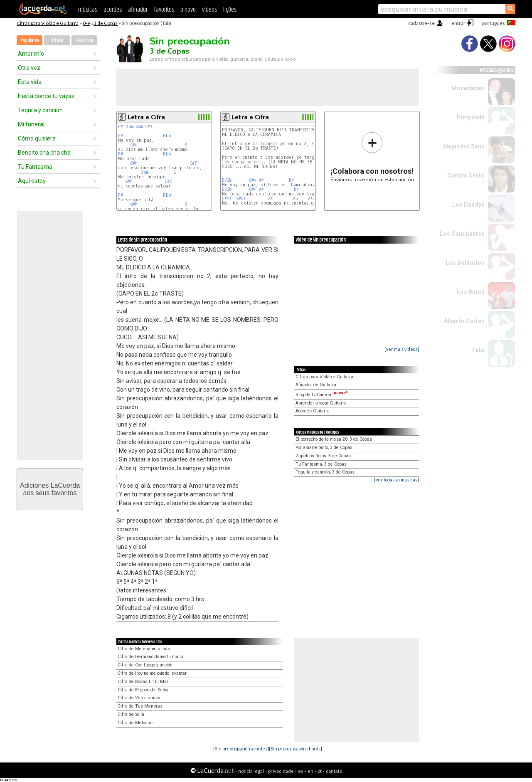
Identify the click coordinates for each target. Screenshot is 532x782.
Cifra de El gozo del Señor (143, 690)
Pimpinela (471, 117)
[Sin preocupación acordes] (241, 749)
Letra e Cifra (146, 117)
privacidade (281, 771)
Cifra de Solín (131, 714)
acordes (113, 10)
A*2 (312, 199)
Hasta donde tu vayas (46, 96)
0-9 (86, 23)
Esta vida (30, 82)
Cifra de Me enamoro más (144, 649)
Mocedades (468, 88)
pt (320, 771)
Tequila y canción (40, 110)
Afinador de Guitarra (316, 385)
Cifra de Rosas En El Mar (143, 682)
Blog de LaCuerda (321, 395)
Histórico (85, 41)
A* (261, 180)
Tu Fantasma (35, 167)
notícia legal (251, 771)
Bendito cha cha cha (44, 153)
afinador (138, 10)
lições (230, 10)
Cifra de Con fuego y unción (145, 665)
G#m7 (241, 199)
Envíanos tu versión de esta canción (372, 157)
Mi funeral (31, 124)
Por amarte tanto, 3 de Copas (324, 448)
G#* (253, 180)
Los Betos (471, 292)
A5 (296, 199)
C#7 (149, 127)
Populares (30, 41)
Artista (57, 41)
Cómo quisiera (37, 138)
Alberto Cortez (464, 321)
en (310, 771)
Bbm (129, 127)
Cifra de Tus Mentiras (140, 706)
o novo (188, 10)
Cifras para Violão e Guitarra (48, 23)
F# (121, 127)
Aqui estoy (32, 181)
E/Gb (227, 180)
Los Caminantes (462, 234)
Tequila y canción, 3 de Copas (325, 472)
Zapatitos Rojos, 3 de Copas (323, 456)
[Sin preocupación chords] (296, 749)
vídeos (209, 10)
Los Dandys (468, 205)
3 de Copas (106, 23)
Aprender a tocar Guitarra (321, 403)
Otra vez (29, 68)
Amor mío (31, 54)
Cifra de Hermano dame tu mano (150, 657)
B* (292, 180)
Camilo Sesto (466, 175)
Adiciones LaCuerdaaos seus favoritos (50, 489)
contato (334, 771)
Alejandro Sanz (464, 146)
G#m (139, 127)
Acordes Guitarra (313, 411)
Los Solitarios (465, 263)
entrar (458, 23)
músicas (88, 10)
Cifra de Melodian (136, 723)
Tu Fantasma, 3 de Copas (321, 464)
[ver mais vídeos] (402, 349)
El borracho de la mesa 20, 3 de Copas (334, 439)
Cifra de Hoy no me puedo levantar (152, 673)
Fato (478, 350)
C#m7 (227, 199)
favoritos (164, 10)
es (301, 771)
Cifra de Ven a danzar (140, 698)
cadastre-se (421, 23)
